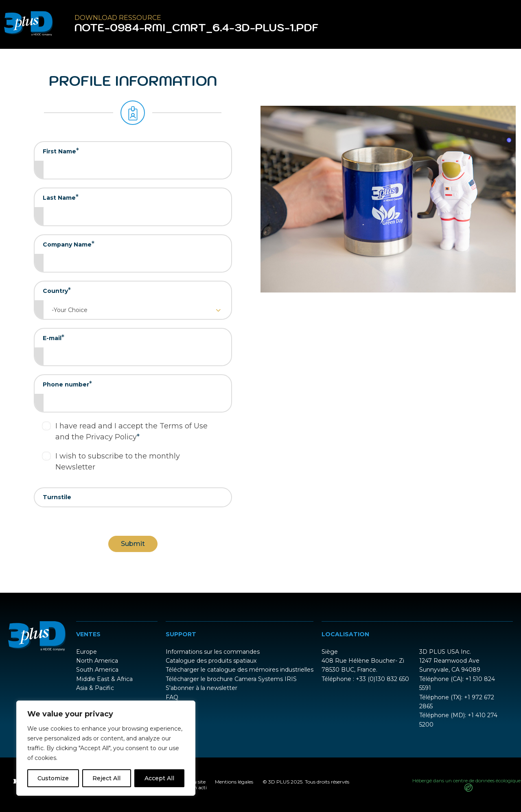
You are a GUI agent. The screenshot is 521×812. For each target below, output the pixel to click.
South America (97, 670)
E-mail (54, 338)
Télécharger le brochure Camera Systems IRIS (231, 679)
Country (57, 290)
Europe (86, 652)
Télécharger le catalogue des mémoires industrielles (240, 670)
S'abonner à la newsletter (201, 688)
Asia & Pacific (95, 688)
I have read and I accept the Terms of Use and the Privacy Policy (131, 431)
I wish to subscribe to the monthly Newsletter (118, 462)
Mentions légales (234, 782)
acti (202, 787)
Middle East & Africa (104, 679)
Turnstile (57, 497)
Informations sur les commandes (213, 652)
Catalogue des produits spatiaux (211, 661)
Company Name (69, 244)
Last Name (61, 197)
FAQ (172, 697)
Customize (53, 778)
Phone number (67, 384)
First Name (61, 151)
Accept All (159, 778)
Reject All (106, 778)
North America (97, 661)
